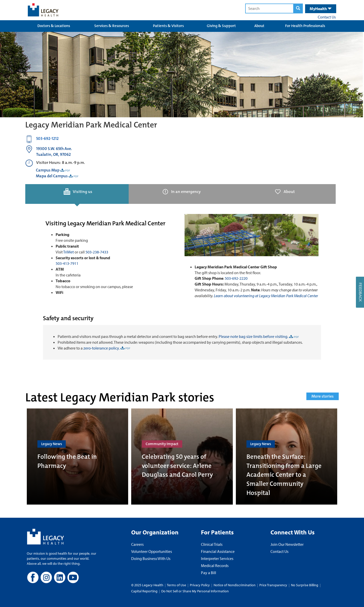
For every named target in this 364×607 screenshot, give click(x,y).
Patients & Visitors (168, 26)
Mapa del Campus (52, 176)
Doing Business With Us (151, 558)
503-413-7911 (67, 263)
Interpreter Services (217, 558)
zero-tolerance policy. (101, 348)
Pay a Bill (209, 573)
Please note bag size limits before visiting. (253, 336)
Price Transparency (273, 585)
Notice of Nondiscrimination (235, 585)
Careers (137, 544)
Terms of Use (177, 585)
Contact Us (327, 17)
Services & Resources (112, 26)
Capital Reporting (144, 591)
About (259, 26)
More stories (323, 396)
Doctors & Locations (54, 26)
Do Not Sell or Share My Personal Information (195, 591)
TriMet (69, 252)
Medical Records (215, 566)
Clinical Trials (212, 544)
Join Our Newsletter (287, 544)
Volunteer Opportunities (152, 551)
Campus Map (48, 170)
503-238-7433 (97, 252)
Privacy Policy (200, 585)
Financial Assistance (218, 551)
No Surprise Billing (305, 585)
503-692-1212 (47, 138)
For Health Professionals (305, 26)
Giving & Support (221, 26)
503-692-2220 (236, 278)
